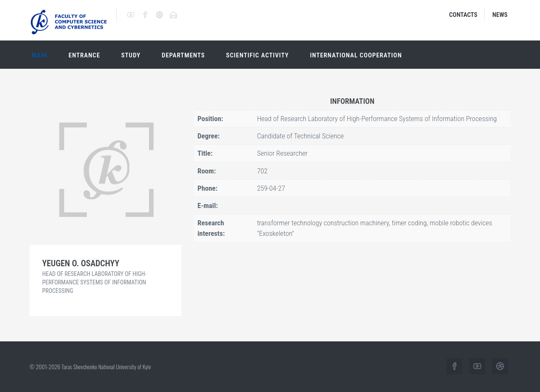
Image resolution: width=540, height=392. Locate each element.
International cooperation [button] (356, 55)
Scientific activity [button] (258, 55)
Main (40, 55)
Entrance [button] (85, 55)
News (500, 15)
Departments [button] (183, 55)
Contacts (463, 15)
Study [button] (131, 55)
